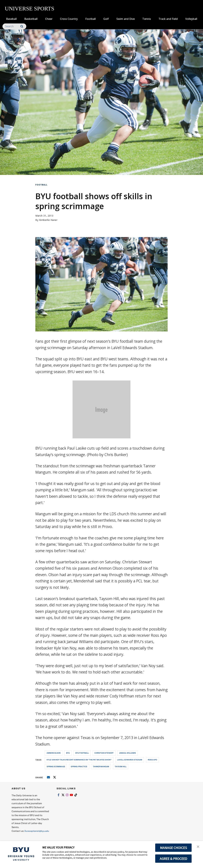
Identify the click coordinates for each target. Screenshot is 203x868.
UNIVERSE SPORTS (30, 9)
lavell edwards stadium (130, 760)
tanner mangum (101, 766)
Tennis (147, 19)
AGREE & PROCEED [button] (173, 859)
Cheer (49, 19)
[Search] (14, 26)
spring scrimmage (56, 766)
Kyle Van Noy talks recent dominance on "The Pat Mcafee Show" (79, 760)
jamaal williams (128, 753)
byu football (82, 753)
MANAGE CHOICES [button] (173, 848)
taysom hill (121, 766)
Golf (106, 19)
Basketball (31, 19)
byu (68, 753)
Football (91, 19)
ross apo (152, 760)
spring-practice (79, 766)
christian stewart (104, 753)
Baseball (11, 19)
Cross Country (69, 19)
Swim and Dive (126, 19)
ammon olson (54, 753)
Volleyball (191, 19)
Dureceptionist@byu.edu (25, 835)
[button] (198, 847)
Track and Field (168, 19)
